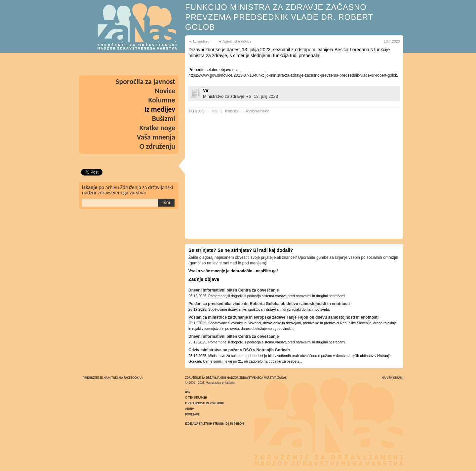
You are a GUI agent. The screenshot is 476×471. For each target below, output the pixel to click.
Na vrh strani (392, 378)
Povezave (192, 414)
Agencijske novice (257, 111)
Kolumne (162, 100)
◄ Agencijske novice (235, 41)
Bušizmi (164, 118)
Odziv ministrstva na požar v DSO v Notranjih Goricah (239, 350)
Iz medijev (232, 111)
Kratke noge (157, 128)
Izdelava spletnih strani (204, 424)
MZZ (215, 111)
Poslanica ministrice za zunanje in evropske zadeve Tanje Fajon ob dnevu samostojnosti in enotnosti (283, 317)
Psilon (239, 424)
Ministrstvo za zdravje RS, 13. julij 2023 (240, 96)
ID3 (227, 424)
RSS (188, 392)
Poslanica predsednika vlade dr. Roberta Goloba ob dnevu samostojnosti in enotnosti (269, 304)
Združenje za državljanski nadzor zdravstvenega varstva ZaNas (236, 378)
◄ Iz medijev (199, 41)
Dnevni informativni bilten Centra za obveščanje (234, 290)
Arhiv (190, 409)
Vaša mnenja (156, 137)
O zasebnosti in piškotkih (205, 403)
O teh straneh (196, 397)
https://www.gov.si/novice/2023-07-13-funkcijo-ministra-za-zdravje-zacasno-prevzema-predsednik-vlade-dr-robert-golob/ (293, 75)
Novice (165, 91)
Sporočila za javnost (145, 81)
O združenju (157, 146)
